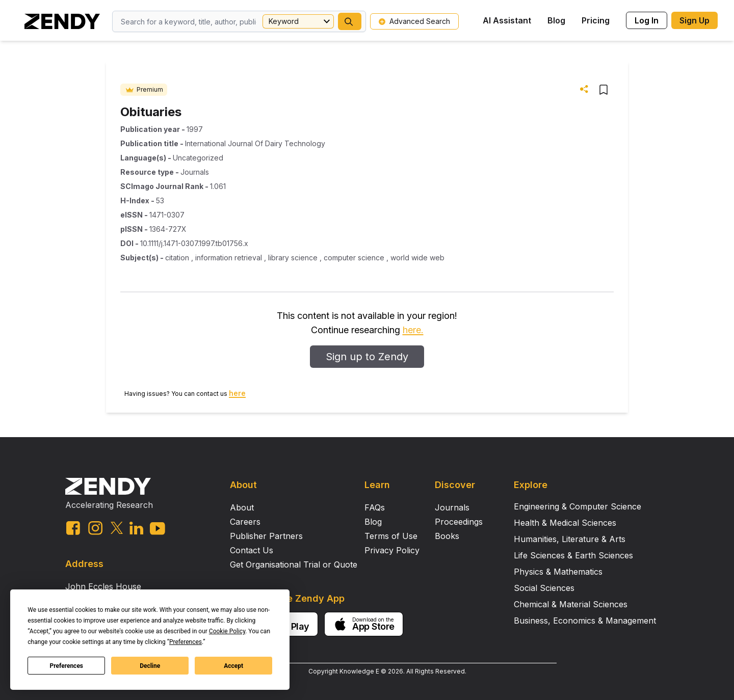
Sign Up (694, 20)
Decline (150, 666)
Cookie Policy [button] (227, 631)
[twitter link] (117, 528)
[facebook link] (73, 528)
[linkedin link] (136, 528)
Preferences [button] (186, 642)
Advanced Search (414, 21)
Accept (233, 666)
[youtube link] (158, 529)
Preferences (67, 666)
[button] (350, 21)
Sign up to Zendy (367, 357)
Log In (647, 20)
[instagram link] (95, 528)
